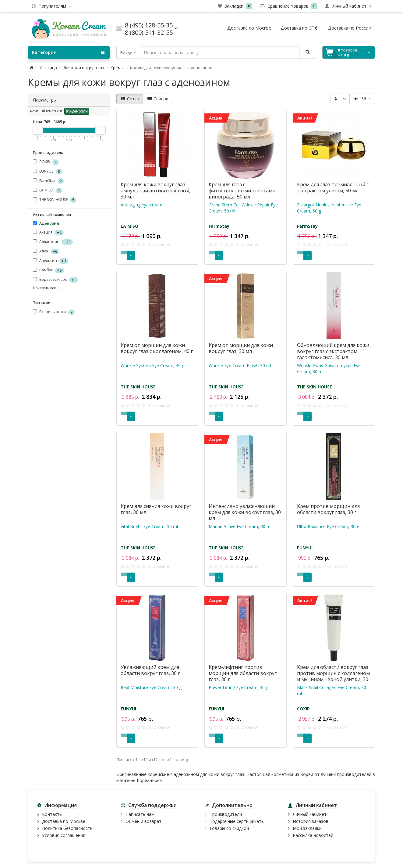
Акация (48, 232)
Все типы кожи (54, 312)
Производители (226, 814)
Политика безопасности (67, 828)
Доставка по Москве (64, 821)
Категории (68, 52)
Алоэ (46, 251)
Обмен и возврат (143, 821)
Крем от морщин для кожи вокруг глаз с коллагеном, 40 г (157, 348)
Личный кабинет (310, 814)
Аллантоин (53, 242)
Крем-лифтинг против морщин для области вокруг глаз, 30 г (243, 673)
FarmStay (48, 181)
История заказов (311, 821)
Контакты (52, 814)
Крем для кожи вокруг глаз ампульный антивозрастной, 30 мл (156, 191)
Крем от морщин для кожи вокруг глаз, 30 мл (241, 348)
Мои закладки (307, 828)
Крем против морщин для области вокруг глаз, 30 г (328, 509)
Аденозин (77, 111)
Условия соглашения (64, 835)
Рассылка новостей (313, 835)
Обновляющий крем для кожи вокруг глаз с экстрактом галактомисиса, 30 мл (333, 351)
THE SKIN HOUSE (55, 200)
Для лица (48, 68)
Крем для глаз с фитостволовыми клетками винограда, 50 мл (242, 191)
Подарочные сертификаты (237, 821)
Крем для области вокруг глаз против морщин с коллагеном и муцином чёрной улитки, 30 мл (333, 676)
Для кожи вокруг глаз (84, 68)
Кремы (117, 68)
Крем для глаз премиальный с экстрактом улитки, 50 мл (333, 188)
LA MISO (48, 190)
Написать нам (140, 814)
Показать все (47, 288)
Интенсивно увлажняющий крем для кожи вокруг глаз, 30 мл (245, 512)
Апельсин (51, 261)
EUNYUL (48, 171)
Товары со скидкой (229, 828)
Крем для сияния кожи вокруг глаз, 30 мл (156, 509)
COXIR (46, 162)
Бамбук (48, 270)
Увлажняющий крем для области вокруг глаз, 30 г (150, 670)
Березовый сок (55, 280)
